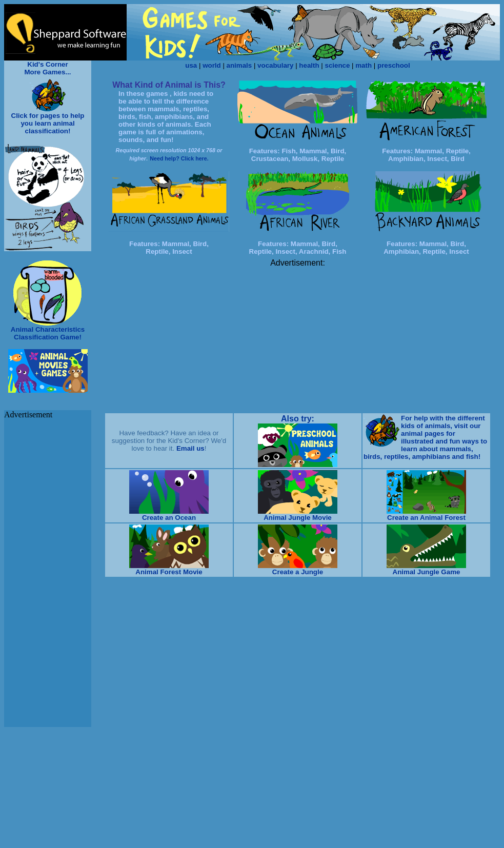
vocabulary (275, 65)
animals (239, 65)
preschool (394, 65)
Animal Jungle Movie (298, 518)
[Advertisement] (298, 339)
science (337, 65)
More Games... (47, 72)
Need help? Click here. (179, 158)
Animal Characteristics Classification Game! (48, 333)
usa (191, 65)
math (364, 65)
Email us (190, 448)
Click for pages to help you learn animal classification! (48, 123)
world (212, 65)
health (309, 65)
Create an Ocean (169, 518)
